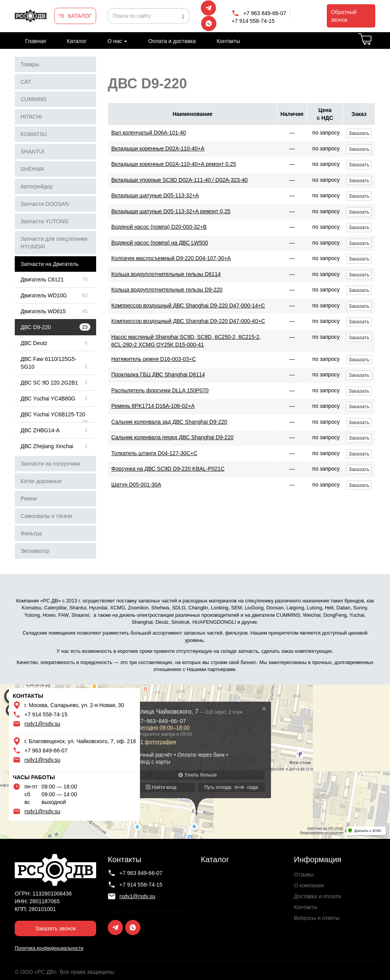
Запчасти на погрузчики (50, 464)
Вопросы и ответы (317, 918)
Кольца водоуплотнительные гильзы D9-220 (167, 290)
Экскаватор (35, 551)
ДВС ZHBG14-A (40, 430)
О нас (117, 41)
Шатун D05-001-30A (136, 485)
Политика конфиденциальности (49, 948)
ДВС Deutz (34, 343)
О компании (309, 885)
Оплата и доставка (172, 41)
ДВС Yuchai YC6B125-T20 (53, 414)
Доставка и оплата (317, 896)
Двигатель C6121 (42, 280)
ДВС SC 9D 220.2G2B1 (49, 383)
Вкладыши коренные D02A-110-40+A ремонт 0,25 (174, 164)
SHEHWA (32, 169)
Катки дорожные (41, 481)
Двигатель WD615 (43, 311)
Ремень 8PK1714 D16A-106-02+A (153, 406)
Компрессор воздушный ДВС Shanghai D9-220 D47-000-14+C (188, 305)
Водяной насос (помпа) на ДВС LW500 (160, 243)
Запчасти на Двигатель (50, 264)
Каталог (77, 41)
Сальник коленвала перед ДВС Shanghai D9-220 (172, 437)
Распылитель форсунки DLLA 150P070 (160, 390)
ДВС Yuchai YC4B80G (48, 399)
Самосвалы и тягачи (46, 516)
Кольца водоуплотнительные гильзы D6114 (166, 274)
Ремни (29, 499)
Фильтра (31, 533)
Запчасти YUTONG (45, 221)
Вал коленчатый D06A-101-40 (149, 133)
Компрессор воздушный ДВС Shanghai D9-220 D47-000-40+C (188, 321)
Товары (30, 64)
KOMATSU (34, 134)
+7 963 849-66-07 (265, 13)
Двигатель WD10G (44, 295)
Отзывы (304, 875)
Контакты (228, 41)
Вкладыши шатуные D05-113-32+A (155, 195)
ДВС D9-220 (36, 327)
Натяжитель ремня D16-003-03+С (154, 359)
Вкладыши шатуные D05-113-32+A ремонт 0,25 (171, 211)
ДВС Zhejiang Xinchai (47, 446)
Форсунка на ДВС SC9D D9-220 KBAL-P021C (168, 469)
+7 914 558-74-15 (253, 21)
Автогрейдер (37, 186)
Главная (35, 41)
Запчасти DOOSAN (45, 204)
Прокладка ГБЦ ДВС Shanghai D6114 (158, 374)
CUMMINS (34, 99)
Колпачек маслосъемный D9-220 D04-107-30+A (171, 258)
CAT (26, 82)
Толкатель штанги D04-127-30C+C (154, 453)
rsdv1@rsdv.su (42, 724)
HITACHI (31, 117)
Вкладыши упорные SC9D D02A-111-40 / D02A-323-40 (179, 180)
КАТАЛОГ (80, 16)
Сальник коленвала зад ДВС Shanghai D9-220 (169, 422)
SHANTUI (32, 152)
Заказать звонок (56, 928)
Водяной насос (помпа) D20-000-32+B (159, 227)
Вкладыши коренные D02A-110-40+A (158, 148)
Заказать (359, 133)
